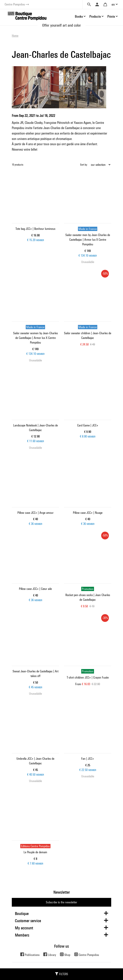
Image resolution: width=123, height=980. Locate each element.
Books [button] (79, 16)
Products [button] (95, 16)
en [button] (113, 4)
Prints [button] (111, 16)
